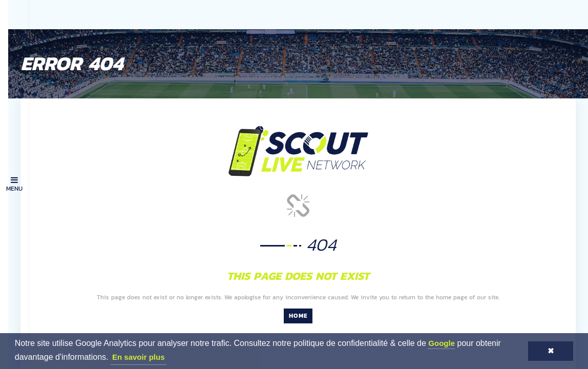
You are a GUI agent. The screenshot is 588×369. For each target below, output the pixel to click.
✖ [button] (551, 351)
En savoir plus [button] (139, 357)
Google (442, 343)
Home (309, 296)
